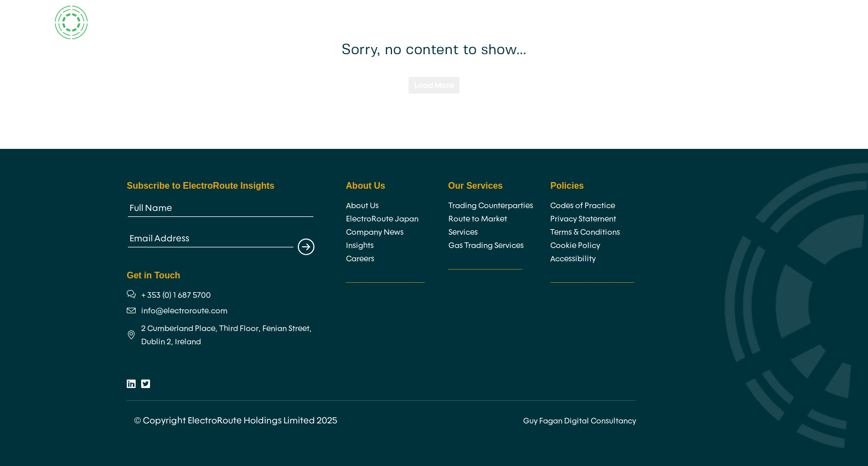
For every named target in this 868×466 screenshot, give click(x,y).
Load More (434, 85)
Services (449, 22)
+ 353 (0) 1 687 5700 (176, 295)
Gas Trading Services (486, 245)
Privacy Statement (583, 219)
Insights (554, 22)
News (600, 22)
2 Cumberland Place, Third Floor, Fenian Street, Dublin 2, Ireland (226, 335)
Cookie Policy (575, 245)
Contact (644, 22)
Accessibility (573, 258)
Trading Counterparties (491, 205)
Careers (504, 22)
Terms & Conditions (585, 232)
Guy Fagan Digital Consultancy (580, 421)
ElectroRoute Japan (382, 219)
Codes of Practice (583, 205)
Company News (375, 232)
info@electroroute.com (184, 310)
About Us (390, 22)
